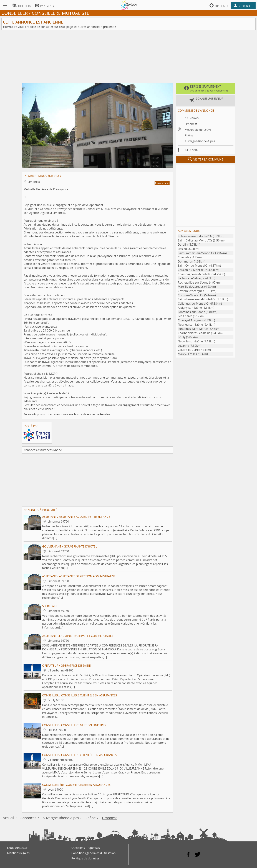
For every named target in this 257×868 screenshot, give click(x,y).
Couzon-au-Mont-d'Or (192, 270)
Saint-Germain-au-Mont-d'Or (197, 299)
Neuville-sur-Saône (190, 341)
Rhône (189, 135)
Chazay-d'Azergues (190, 320)
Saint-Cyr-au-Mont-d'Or (193, 266)
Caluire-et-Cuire (188, 350)
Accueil (8, 818)
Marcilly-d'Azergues (191, 287)
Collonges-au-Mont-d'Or (194, 304)
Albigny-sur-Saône (190, 308)
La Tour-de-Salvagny (191, 278)
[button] (206, 88)
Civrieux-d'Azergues (191, 291)
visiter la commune (206, 159)
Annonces (28, 818)
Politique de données (85, 858)
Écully (182, 337)
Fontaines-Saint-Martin (193, 329)
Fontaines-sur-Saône (191, 312)
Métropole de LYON (198, 130)
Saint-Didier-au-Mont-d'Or (195, 240)
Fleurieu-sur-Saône (190, 325)
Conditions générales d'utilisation (94, 853)
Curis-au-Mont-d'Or (191, 295)
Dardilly (183, 245)
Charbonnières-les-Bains (194, 333)
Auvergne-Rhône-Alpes (200, 141)
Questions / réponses (86, 848)
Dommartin (185, 261)
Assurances (162, 183)
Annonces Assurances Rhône (43, 450)
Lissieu (182, 249)
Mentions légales (18, 853)
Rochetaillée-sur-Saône (193, 282)
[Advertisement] (128, 57)
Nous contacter (17, 848)
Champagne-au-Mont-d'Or (195, 274)
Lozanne (183, 346)
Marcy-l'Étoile (187, 354)
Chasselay (184, 257)
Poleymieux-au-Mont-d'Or (195, 236)
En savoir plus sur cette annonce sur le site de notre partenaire (67, 414)
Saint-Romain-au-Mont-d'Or (196, 253)
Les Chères (185, 316)
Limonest (191, 124)
